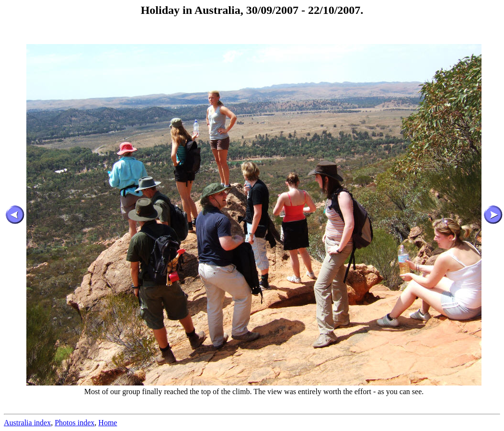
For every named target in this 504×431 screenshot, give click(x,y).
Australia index (27, 423)
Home (108, 423)
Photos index (74, 423)
